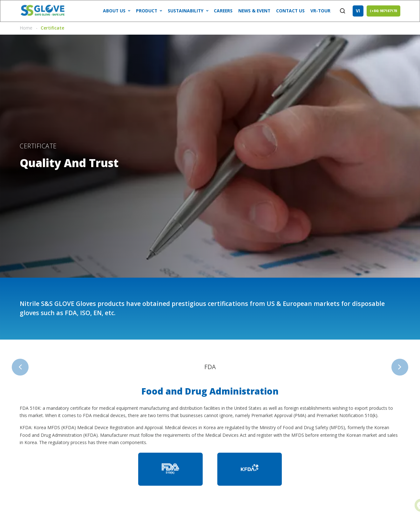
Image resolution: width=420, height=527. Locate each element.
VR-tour (320, 11)
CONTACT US (290, 11)
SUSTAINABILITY (186, 11)
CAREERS (223, 11)
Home (26, 28)
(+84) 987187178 (383, 11)
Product (147, 11)
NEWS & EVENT (254, 11)
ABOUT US (114, 11)
